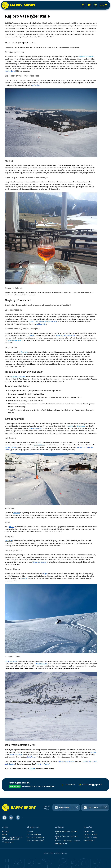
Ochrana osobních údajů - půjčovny (68, 841)
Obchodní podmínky (34, 834)
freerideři (24, 578)
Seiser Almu (81, 426)
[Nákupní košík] (95, 5)
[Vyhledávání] (83, 5)
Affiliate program (8, 842)
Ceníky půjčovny (61, 844)
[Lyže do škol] (95, 808)
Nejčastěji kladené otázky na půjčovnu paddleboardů (12, 838)
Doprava (30, 831)
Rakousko (18, 340)
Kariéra (5, 834)
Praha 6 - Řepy (89, 831)
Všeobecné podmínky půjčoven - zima (67, 832)
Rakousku (24, 352)
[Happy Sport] (19, 5)
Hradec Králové (89, 840)
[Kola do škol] (66, 808)
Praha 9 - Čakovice (90, 834)
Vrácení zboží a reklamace (36, 837)
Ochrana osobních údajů (35, 840)
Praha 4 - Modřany (90, 837)
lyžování (11, 340)
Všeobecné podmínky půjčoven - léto (67, 837)
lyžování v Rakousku (87, 57)
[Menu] (104, 5)
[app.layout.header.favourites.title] (89, 5)
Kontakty (5, 831)
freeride (71, 426)
